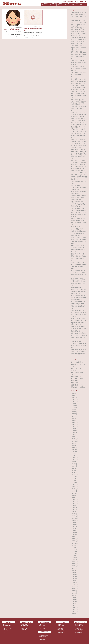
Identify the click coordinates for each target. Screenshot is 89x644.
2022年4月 (74, 468)
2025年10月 (74, 401)
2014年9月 (74, 614)
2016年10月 (74, 566)
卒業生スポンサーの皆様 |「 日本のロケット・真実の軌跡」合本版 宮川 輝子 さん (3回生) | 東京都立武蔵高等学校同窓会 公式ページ (79, 164)
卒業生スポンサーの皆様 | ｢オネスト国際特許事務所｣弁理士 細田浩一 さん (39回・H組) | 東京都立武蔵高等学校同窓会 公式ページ (78, 123)
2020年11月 (74, 487)
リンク (78, 2)
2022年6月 (74, 464)
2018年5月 (74, 530)
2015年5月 (74, 597)
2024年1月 (74, 437)
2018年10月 (74, 520)
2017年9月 (74, 545)
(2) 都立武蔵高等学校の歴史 (43, 635)
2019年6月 (74, 508)
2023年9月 (74, 443)
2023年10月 (74, 441)
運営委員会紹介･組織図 (7, 626)
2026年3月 (74, 393)
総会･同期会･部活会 (24, 627)
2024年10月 (74, 426)
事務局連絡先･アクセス (79, 628)
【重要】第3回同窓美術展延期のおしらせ (33, 29)
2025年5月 (74, 412)
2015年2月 (74, 603)
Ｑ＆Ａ (75, 2)
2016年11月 (74, 564)
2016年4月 (74, 576)
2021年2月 (74, 483)
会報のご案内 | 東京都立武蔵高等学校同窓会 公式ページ (78, 108)
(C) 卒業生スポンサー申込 (79, 630)
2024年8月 (74, 431)
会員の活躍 (41, 624)
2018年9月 (74, 522)
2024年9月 (74, 428)
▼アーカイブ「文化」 (77, 379)
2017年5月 (74, 553)
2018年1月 (74, 537)
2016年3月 (74, 578)
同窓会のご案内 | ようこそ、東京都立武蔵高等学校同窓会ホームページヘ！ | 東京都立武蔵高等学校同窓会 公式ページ (78, 189)
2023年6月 (74, 449)
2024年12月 (74, 422)
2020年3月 (74, 495)
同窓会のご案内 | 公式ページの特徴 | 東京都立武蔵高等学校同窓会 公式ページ (78, 204)
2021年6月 (74, 476)
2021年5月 (74, 478)
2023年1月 (74, 455)
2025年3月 (74, 416)
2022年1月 (74, 472)
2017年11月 (74, 541)
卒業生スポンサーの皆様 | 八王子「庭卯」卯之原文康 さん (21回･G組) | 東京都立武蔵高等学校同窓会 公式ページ (78, 154)
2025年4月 (74, 414)
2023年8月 (74, 445)
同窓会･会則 (5, 630)
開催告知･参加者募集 (24, 626)
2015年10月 (74, 589)
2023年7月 (74, 447)
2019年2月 (74, 514)
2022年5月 (74, 466)
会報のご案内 (59, 624)
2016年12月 (74, 562)
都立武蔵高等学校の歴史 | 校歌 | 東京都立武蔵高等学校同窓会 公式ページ (78, 298)
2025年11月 (74, 399)
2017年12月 (74, 539)
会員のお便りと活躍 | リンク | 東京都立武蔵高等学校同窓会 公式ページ (78, 48)
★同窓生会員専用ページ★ (61, 632)
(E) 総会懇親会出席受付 (79, 632)
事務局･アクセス (83, 2)
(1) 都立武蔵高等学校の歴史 (43, 634)
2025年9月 (74, 403)
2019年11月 (74, 501)
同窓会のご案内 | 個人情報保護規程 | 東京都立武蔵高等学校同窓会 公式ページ (78, 198)
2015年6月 (74, 595)
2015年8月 (74, 593)
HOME (65, 2)
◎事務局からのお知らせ (78, 385)
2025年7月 (74, 408)
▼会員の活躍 (75, 383)
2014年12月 (74, 607)
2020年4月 (74, 493)
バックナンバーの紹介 (60, 626)
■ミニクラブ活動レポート (78, 362)
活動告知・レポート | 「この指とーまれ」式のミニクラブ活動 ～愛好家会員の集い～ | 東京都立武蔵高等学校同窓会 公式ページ (78, 231)
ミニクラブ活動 (23, 630)
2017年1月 (74, 560)
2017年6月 (74, 551)
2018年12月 (74, 516)
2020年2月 (74, 497)
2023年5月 (74, 451)
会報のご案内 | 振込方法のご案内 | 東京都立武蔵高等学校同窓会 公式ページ (78, 102)
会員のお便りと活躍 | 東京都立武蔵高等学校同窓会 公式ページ (78, 62)
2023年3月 (74, 453)
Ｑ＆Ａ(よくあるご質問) (61, 631)
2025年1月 (74, 420)
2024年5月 (74, 435)
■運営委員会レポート (77, 377)
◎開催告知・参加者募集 (78, 387)
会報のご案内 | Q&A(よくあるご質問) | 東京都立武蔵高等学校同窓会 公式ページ (78, 81)
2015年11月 (74, 587)
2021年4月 (74, 480)
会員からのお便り (42, 626)
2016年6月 (74, 572)
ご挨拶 (4, 624)
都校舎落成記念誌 (42, 639)
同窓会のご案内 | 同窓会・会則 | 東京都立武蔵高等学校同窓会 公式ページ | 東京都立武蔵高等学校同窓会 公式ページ (78, 212)
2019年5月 (74, 510)
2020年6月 (74, 491)
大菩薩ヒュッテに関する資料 (44, 638)
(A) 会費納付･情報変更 (78, 624)
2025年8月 (74, 406)
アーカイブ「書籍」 (42, 628)
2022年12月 (74, 458)
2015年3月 (74, 601)
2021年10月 (74, 474)
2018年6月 (74, 528)
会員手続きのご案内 (60, 628)
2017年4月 (74, 555)
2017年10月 (74, 543)
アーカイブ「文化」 (42, 627)
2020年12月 (74, 485)
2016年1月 (74, 583)
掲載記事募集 (59, 627)
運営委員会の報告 (24, 628)
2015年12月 (74, 585)
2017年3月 (74, 558)
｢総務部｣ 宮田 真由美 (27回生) (11, 29)
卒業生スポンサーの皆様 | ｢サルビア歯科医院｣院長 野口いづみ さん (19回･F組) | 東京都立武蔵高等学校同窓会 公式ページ (79, 133)
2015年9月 (74, 591)
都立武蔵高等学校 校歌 (43, 636)
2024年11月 (74, 424)
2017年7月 (74, 549)
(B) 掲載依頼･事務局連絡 (79, 626)
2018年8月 (74, 524)
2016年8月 (74, 570)
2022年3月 (74, 470)
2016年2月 (74, 580)
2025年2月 (74, 418)
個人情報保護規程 (6, 631)
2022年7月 (74, 462)
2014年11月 (74, 610)
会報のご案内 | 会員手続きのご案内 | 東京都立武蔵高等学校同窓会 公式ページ (78, 87)
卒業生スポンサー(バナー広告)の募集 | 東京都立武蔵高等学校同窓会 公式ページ (79, 114)
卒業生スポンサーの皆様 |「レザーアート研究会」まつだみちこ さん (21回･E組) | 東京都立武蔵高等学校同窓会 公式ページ (79, 175)
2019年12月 (74, 499)
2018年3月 (74, 535)
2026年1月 (74, 397)
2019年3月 (74, 512)
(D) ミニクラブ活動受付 (79, 631)
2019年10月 (74, 503)
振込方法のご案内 (60, 630)
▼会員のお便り (75, 381)
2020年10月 (74, 489)
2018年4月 (74, 533)
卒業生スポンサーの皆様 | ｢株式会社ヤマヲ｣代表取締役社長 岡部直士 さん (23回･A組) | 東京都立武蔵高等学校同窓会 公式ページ (79, 143)
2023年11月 (74, 439)
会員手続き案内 (70, 2)
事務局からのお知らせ (25, 624)
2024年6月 (74, 433)
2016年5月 (74, 574)
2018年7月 (74, 526)
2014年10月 (74, 612)
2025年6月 (74, 410)
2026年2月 (74, 395)
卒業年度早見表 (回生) (79, 627)
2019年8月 (74, 505)
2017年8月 (74, 547)
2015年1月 (74, 605)
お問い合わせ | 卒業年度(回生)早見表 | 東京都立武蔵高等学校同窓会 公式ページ (78, 329)
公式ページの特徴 (6, 627)
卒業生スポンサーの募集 (7, 628)
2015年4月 (74, 599)
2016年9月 (74, 568)
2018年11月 (74, 518)
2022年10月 (74, 460)
